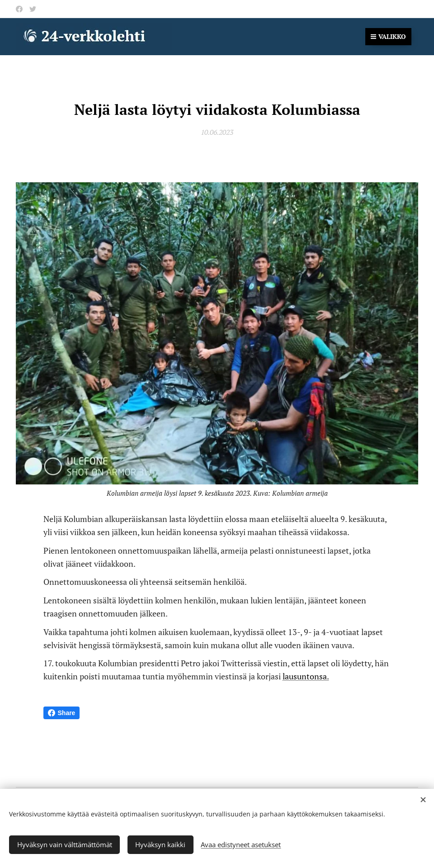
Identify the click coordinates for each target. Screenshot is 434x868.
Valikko (388, 36)
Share (62, 713)
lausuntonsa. (306, 676)
